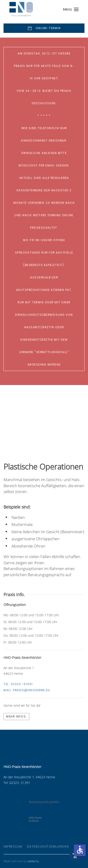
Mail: (27, 690)
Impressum (13, 847)
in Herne (35, 819)
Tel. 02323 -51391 (18, 684)
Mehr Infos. (16, 716)
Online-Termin (44, 28)
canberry (33, 861)
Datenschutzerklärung (48, 847)
